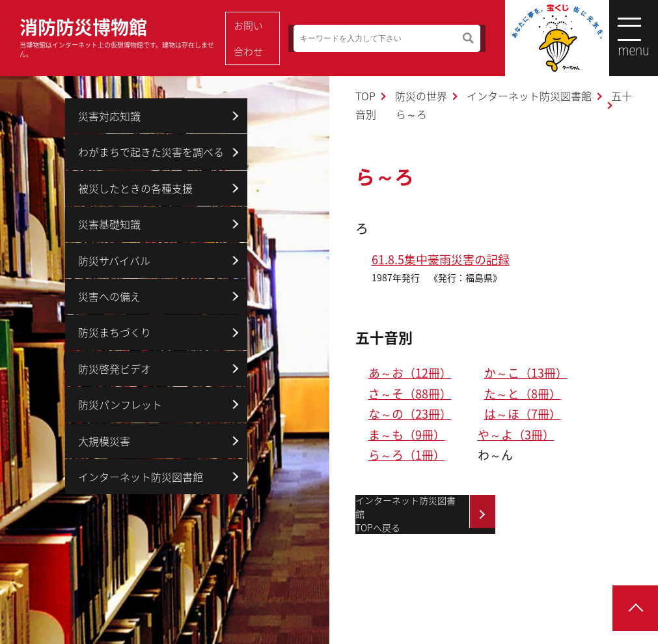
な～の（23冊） (410, 414)
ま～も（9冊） (407, 435)
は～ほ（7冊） (523, 414)
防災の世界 (421, 96)
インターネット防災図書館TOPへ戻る (405, 514)
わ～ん (495, 455)
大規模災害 (104, 441)
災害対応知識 (109, 116)
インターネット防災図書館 (529, 96)
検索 (447, 38)
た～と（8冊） (523, 394)
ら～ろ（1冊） (407, 455)
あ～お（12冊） (410, 373)
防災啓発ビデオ (115, 369)
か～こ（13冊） (526, 373)
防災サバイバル (114, 260)
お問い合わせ (258, 38)
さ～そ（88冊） (410, 394)
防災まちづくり (115, 332)
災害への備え (109, 296)
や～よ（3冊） (516, 435)
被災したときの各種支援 (135, 188)
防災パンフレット (120, 404)
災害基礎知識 (109, 224)
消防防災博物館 (120, 36)
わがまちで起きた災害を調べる (151, 152)
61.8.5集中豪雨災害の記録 (441, 259)
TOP (365, 96)
